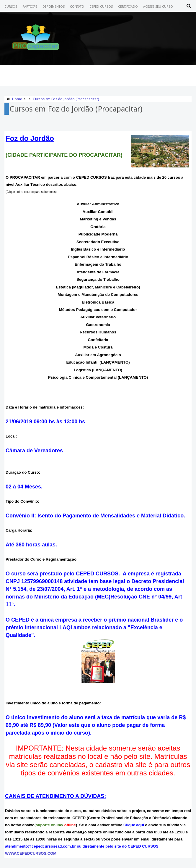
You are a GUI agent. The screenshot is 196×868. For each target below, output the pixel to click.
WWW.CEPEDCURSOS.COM (31, 853)
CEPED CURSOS (101, 7)
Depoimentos (54, 7)
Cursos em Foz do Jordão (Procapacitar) (66, 99)
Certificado (128, 7)
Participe (30, 7)
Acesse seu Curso (158, 7)
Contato (77, 7)
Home (17, 99)
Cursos (11, 7)
